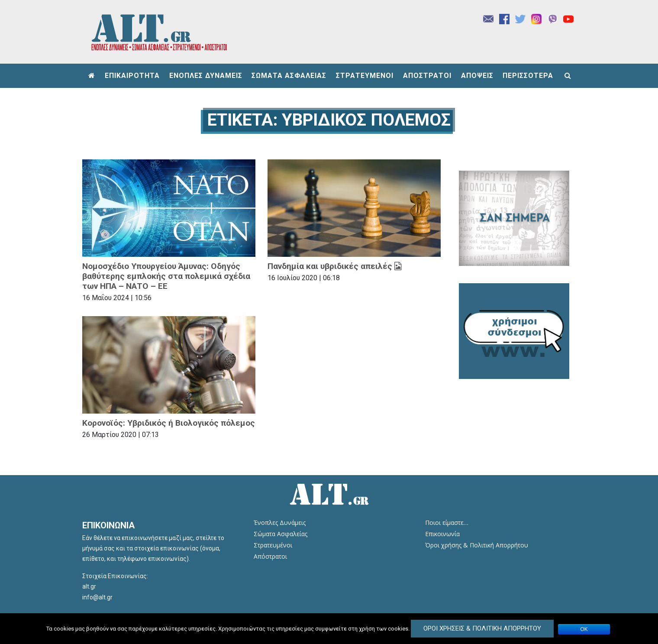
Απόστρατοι (270, 556)
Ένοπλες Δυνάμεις (280, 523)
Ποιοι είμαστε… (447, 523)
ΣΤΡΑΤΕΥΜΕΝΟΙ (365, 76)
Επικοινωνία (442, 534)
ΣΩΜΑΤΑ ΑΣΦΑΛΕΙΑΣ (289, 76)
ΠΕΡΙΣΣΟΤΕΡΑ (528, 76)
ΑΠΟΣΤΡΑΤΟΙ (427, 76)
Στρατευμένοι (273, 545)
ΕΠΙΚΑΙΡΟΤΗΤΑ (132, 76)
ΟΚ (584, 629)
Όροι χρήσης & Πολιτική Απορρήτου (477, 545)
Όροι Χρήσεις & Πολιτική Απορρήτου (482, 628)
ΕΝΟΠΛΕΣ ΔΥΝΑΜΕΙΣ (206, 76)
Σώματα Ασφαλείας (281, 534)
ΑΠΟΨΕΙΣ (477, 76)
